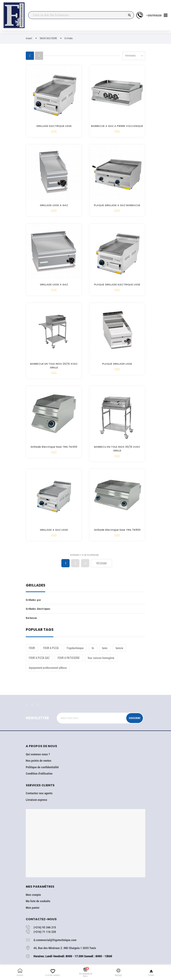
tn (93, 650)
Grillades (35, 588)
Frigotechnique (75, 650)
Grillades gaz (33, 602)
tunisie (119, 650)
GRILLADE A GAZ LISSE (54, 532)
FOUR (32, 650)
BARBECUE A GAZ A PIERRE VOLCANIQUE (117, 126)
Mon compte (33, 898)
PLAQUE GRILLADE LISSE (117, 365)
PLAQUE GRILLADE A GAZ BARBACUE (117, 206)
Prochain (101, 566)
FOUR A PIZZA (51, 650)
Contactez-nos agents (39, 796)
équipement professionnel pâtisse (48, 670)
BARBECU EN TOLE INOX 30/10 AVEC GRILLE (117, 451)
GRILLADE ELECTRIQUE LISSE (54, 126)
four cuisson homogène (101, 660)
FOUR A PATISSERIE (69, 660)
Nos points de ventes (39, 763)
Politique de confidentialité (42, 770)
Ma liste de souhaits (38, 904)
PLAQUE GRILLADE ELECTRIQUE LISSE (117, 286)
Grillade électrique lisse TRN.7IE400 (54, 449)
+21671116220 (154, 15)
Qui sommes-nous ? (38, 757)
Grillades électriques (38, 611)
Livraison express (36, 802)
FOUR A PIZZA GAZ (39, 660)
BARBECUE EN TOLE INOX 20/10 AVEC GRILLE (54, 367)
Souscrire (135, 721)
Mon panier (33, 910)
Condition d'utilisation (39, 776)
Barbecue (31, 620)
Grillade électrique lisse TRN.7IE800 (117, 532)
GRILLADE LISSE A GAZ (54, 206)
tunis (105, 650)
